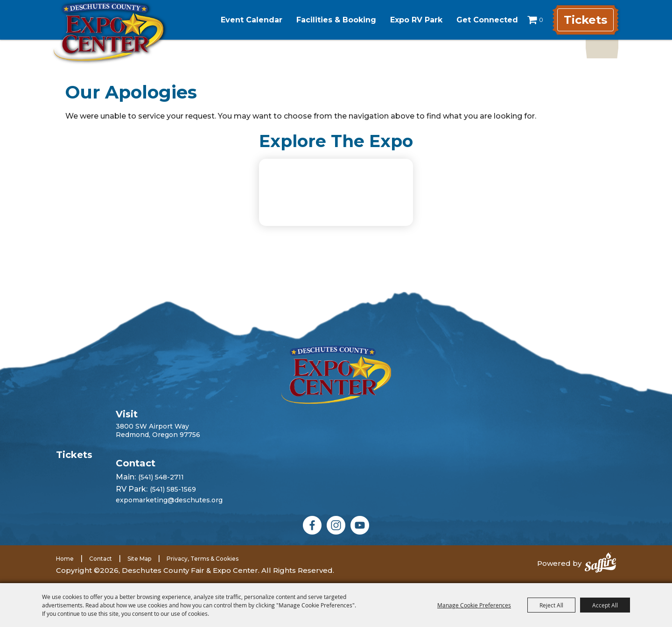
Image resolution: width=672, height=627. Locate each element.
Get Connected (487, 20)
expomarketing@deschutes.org (169, 500)
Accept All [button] (605, 605)
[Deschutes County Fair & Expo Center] (108, 32)
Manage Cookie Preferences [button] (474, 605)
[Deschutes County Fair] (336, 375)
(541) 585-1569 (173, 489)
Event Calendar (252, 20)
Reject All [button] (551, 605)
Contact (101, 559)
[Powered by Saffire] (600, 564)
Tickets (585, 20)
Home (65, 559)
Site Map (139, 559)
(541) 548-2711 (161, 477)
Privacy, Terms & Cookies (203, 559)
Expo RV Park (416, 20)
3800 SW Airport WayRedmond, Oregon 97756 (158, 430)
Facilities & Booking (336, 20)
